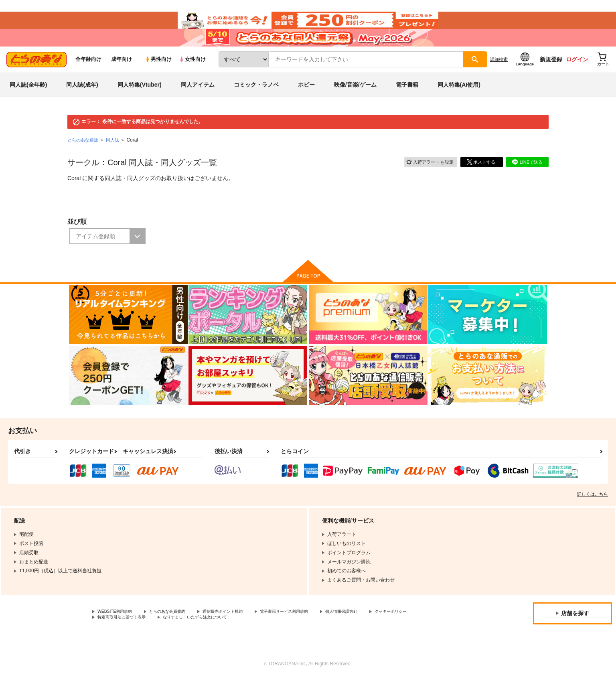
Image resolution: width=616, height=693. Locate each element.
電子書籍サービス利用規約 (310, 625)
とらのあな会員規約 (177, 625)
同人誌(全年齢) (28, 98)
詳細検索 (499, 73)
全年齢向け (88, 73)
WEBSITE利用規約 (118, 625)
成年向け (122, 73)
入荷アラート (427, 175)
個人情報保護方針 (376, 625)
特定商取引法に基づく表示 (182, 632)
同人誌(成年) (82, 98)
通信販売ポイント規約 (240, 625)
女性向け (192, 73)
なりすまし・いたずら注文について (267, 632)
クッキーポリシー (117, 632)
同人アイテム (198, 98)
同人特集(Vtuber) (140, 98)
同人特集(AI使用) (459, 98)
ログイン (577, 73)
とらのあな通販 (84, 153)
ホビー (306, 98)
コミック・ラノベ (256, 98)
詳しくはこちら (593, 507)
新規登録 (551, 73)
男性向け (158, 73)
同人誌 (116, 153)
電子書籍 (407, 98)
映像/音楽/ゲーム (355, 98)
